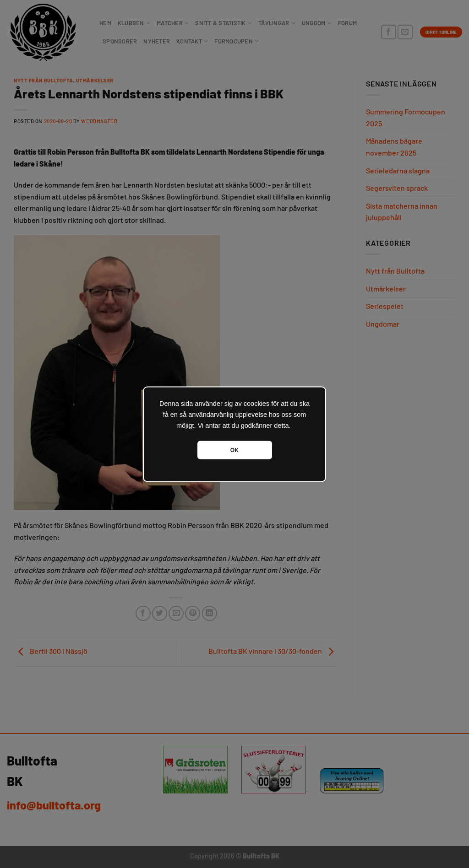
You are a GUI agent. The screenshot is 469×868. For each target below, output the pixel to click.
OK (234, 450)
